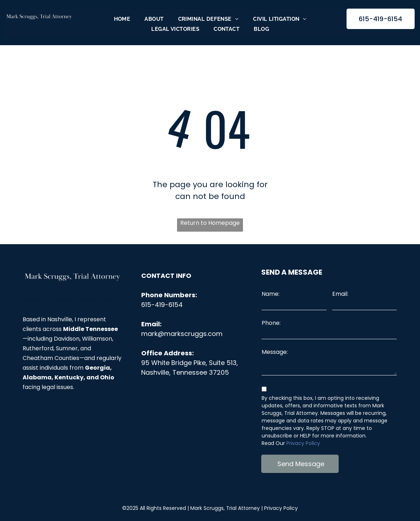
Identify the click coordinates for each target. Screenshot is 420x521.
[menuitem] (122, 19)
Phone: (271, 323)
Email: (340, 294)
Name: (271, 294)
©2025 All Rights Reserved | (191, 508)
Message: (275, 352)
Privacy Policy (303, 443)
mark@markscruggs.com (182, 334)
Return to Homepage (210, 223)
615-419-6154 (162, 305)
